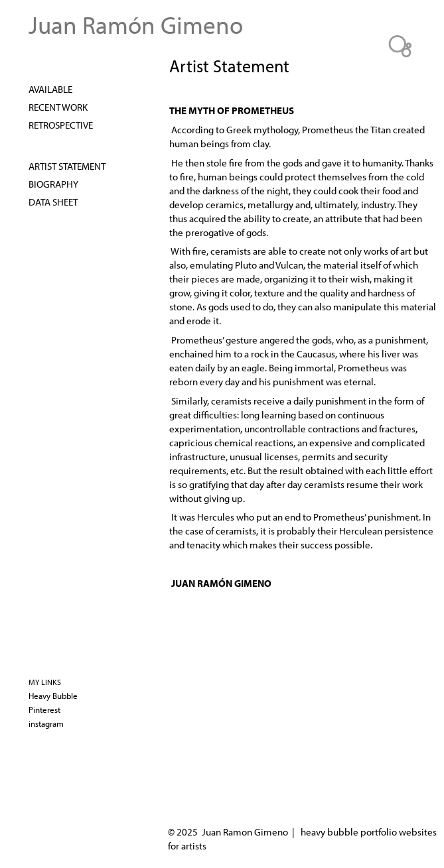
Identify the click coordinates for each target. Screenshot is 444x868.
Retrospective (61, 125)
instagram (46, 723)
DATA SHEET (53, 202)
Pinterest (44, 710)
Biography (53, 184)
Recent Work (58, 107)
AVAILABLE (50, 89)
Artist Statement (67, 166)
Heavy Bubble (53, 696)
